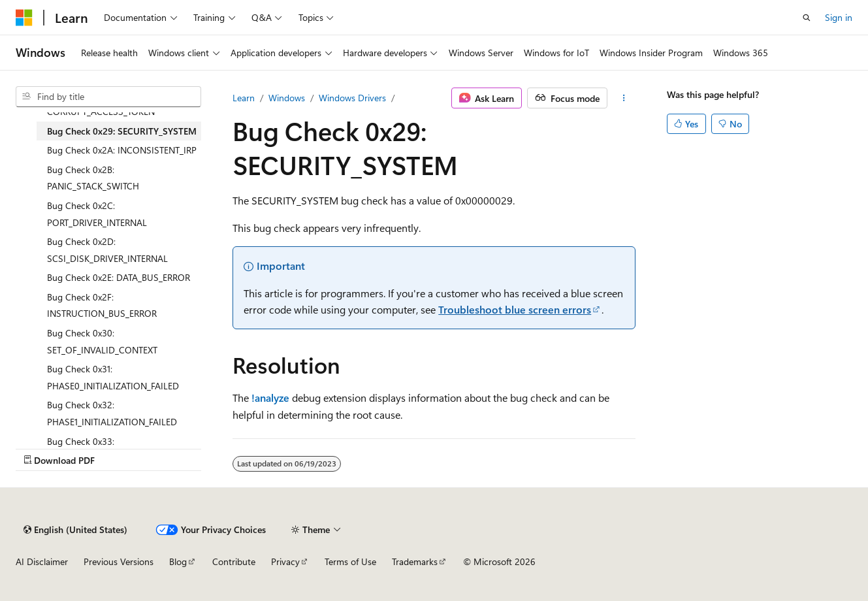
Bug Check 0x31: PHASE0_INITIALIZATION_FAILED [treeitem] (113, 377)
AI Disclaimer (42, 561)
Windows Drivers (352, 98)
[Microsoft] (24, 18)
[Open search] (807, 18)
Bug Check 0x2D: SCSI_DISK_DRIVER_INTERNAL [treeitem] (107, 250)
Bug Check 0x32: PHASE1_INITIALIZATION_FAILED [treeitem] (112, 413)
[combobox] (108, 97)
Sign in (839, 17)
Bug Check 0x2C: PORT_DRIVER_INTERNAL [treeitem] (97, 214)
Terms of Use (350, 561)
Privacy (285, 561)
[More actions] (624, 98)
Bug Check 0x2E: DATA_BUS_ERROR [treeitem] (119, 277)
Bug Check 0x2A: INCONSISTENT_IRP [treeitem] (122, 150)
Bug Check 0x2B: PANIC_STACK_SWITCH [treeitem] (93, 178)
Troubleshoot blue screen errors (515, 309)
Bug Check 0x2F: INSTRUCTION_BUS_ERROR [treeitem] (102, 305)
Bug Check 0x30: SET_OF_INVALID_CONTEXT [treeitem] (102, 341)
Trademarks (415, 561)
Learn (244, 98)
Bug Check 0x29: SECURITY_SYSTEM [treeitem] (122, 131)
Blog (178, 561)
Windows (287, 98)
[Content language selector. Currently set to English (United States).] (75, 530)
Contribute (234, 561)
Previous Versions (119, 561)
